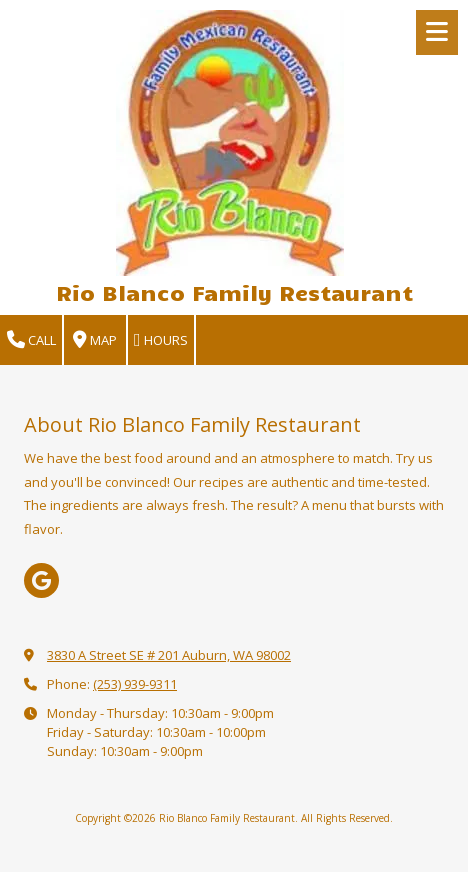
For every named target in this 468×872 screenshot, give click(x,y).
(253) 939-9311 (135, 684)
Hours (161, 340)
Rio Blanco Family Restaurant (234, 291)
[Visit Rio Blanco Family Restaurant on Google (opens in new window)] (41, 580)
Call (31, 340)
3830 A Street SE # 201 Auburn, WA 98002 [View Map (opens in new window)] (169, 655)
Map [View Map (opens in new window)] (95, 340)
